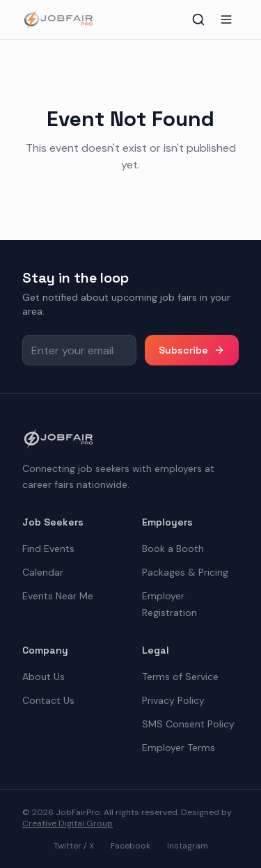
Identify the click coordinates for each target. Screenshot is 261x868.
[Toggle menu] (226, 19)
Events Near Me (58, 596)
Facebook (130, 846)
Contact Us (48, 700)
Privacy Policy (173, 700)
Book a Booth (173, 549)
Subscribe (192, 350)
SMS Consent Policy (188, 724)
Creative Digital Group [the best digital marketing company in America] (68, 823)
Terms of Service (180, 677)
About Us (43, 677)
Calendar (43, 572)
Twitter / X (74, 846)
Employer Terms (179, 748)
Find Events (48, 549)
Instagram (188, 846)
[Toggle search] (198, 19)
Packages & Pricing (185, 572)
